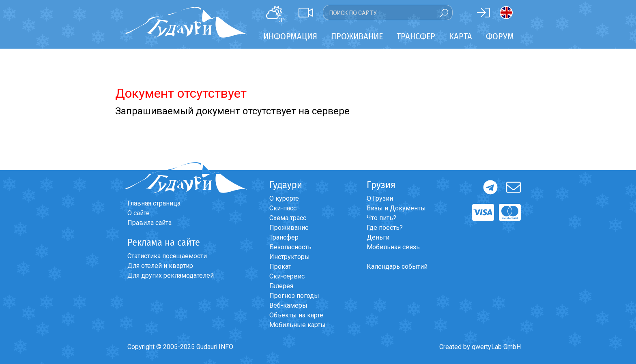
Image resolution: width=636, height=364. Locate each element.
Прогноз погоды (294, 296)
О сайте (139, 213)
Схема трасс (288, 218)
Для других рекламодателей (171, 275)
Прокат (280, 267)
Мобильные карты (298, 325)
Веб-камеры (288, 305)
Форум (500, 36)
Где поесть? (385, 228)
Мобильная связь (393, 247)
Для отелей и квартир (160, 266)
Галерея (281, 286)
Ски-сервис (287, 276)
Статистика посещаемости (167, 256)
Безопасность (290, 247)
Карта (461, 36)
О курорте (284, 198)
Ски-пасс (283, 208)
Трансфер (284, 237)
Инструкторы (290, 257)
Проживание (289, 228)
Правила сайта (149, 223)
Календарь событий (397, 267)
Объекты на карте (296, 315)
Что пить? (381, 218)
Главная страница (154, 203)
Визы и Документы (396, 208)
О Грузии (380, 198)
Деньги (378, 237)
